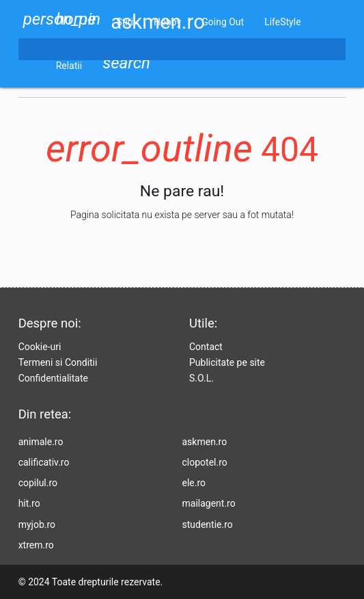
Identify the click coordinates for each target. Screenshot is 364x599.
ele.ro (194, 483)
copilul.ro (38, 483)
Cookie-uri (40, 347)
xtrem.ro (36, 545)
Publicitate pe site (227, 362)
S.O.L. (201, 378)
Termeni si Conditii (58, 362)
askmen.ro (205, 442)
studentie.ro (208, 524)
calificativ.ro (44, 462)
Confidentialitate (53, 378)
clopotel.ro (205, 462)
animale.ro (41, 442)
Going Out (223, 22)
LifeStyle (282, 22)
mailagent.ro (209, 503)
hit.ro (29, 503)
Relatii (69, 66)
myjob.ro (37, 524)
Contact (206, 347)
